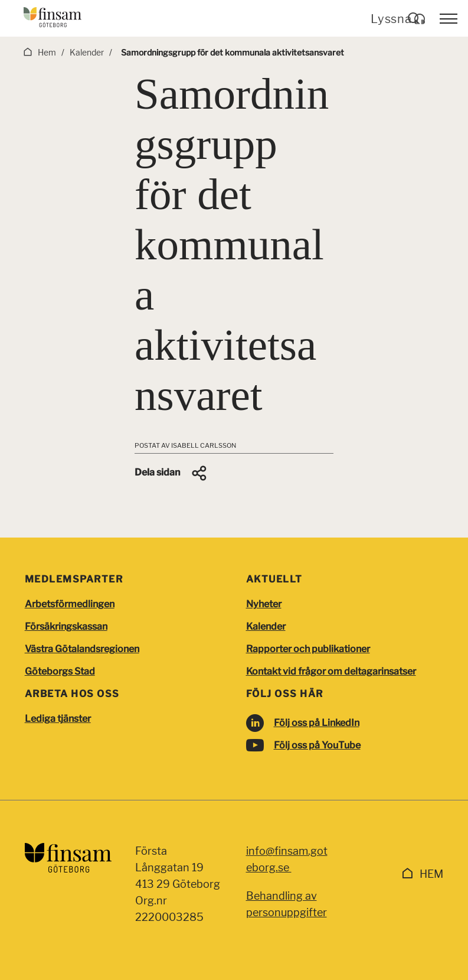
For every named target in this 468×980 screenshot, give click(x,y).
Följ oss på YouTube (317, 745)
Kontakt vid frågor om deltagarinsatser (331, 671)
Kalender (266, 626)
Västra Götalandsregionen (82, 649)
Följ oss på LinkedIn (317, 723)
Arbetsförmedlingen (70, 604)
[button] (171, 473)
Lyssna (398, 19)
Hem (431, 874)
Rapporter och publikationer (308, 649)
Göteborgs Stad (60, 671)
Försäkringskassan (66, 626)
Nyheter (264, 604)
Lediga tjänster (58, 719)
